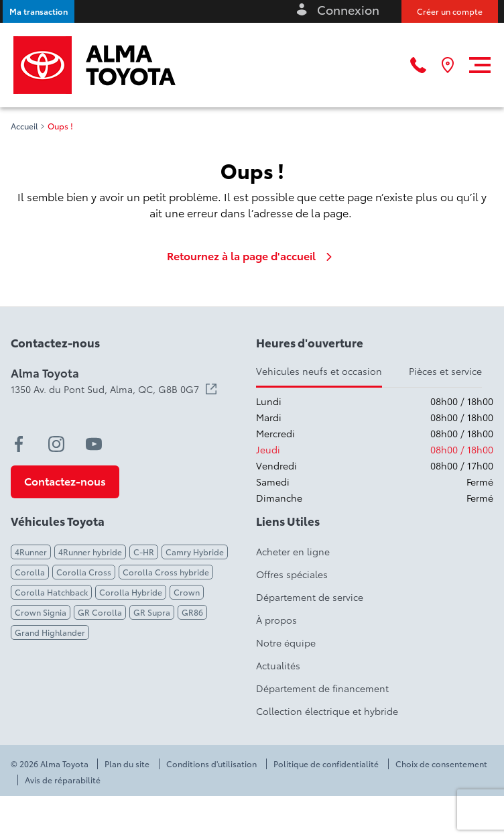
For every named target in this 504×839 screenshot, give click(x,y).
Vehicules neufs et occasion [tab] (319, 371)
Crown (187, 592)
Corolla (30, 572)
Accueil (24, 126)
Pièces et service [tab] (445, 371)
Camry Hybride (195, 552)
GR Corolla (100, 612)
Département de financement (322, 688)
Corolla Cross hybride (166, 572)
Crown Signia (41, 612)
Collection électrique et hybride (327, 711)
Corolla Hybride (131, 592)
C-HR (144, 552)
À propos (276, 620)
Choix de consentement (441, 764)
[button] (39, 11)
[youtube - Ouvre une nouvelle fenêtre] (94, 444)
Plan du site (127, 764)
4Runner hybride (90, 552)
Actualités (278, 665)
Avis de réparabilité (63, 780)
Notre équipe (286, 642)
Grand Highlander (50, 632)
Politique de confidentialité (326, 764)
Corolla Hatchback (51, 592)
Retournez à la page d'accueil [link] (252, 256)
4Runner (31, 552)
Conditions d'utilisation (211, 764)
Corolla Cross (84, 572)
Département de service (310, 597)
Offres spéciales (292, 574)
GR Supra (152, 612)
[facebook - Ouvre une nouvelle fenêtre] (19, 444)
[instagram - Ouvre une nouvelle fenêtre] (56, 444)
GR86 (192, 612)
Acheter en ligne (293, 551)
